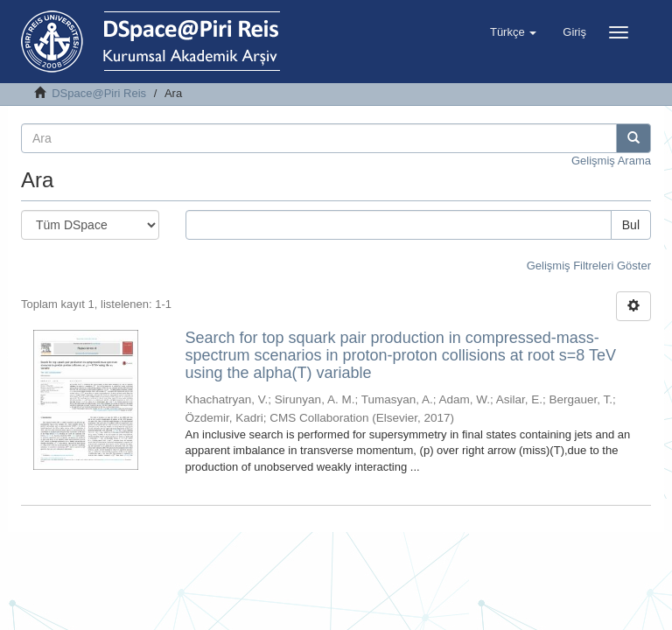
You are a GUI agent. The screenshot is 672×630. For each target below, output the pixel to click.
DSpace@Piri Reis (99, 93)
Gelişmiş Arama (611, 161)
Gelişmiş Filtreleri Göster (589, 266)
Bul (631, 225)
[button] (513, 32)
